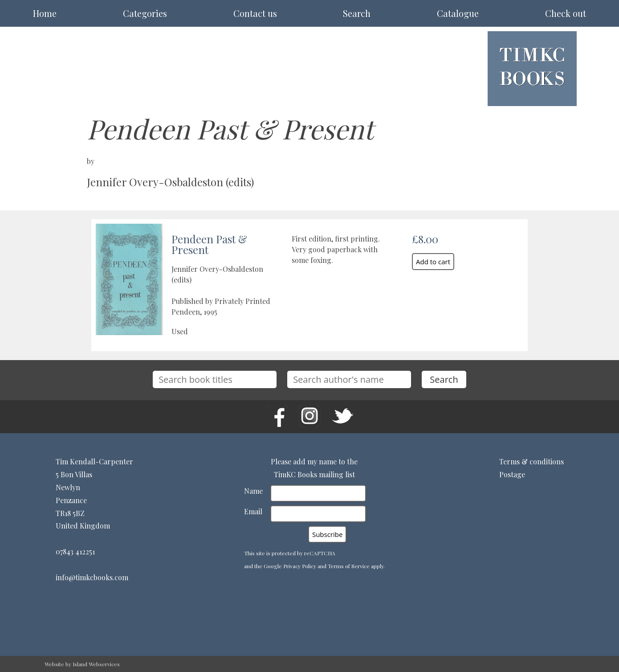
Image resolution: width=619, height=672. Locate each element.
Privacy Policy (300, 566)
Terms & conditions (531, 461)
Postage (512, 474)
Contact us (255, 13)
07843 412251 (75, 551)
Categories (145, 13)
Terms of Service (349, 566)
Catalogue (458, 13)
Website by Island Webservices (82, 664)
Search (357, 13)
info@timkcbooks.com (92, 577)
